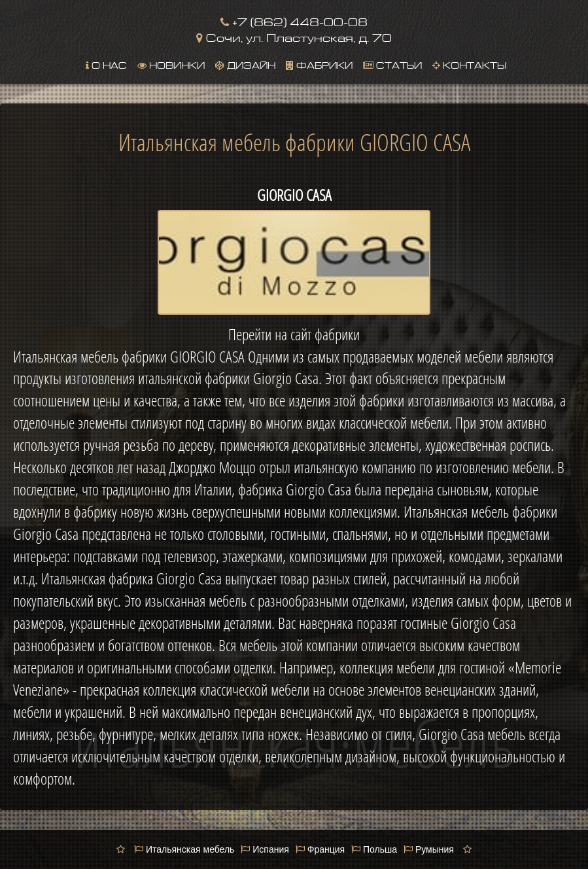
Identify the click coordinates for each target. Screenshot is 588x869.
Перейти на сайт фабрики (294, 334)
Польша (374, 849)
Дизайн (245, 64)
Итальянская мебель (184, 849)
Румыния (429, 849)
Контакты (469, 64)
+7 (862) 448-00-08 (294, 21)
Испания (265, 849)
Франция (320, 849)
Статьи (392, 64)
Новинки (171, 64)
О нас (106, 64)
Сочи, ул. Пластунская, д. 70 (294, 36)
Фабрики (319, 64)
